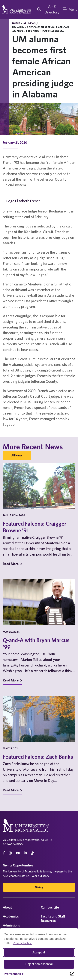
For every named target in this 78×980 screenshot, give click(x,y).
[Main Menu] (70, 9)
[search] (38, 9)
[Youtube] (18, 853)
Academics (11, 916)
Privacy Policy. (22, 943)
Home (16, 23)
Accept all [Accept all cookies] (39, 952)
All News (29, 23)
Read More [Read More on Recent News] (12, 564)
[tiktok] (32, 853)
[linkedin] (25, 853)
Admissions (11, 925)
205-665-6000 (13, 844)
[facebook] (4, 853)
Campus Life (50, 907)
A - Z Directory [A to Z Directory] (52, 9)
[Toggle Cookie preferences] (14, 974)
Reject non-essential (39, 964)
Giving (39, 887)
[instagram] (10, 853)
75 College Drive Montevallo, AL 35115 (28, 840)
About (7, 907)
